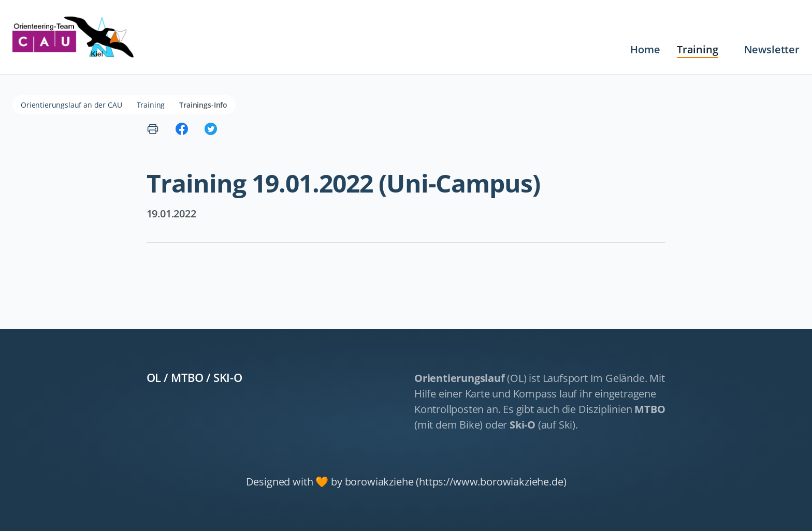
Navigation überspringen (277, 42)
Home (645, 49)
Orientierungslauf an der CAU (71, 105)
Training (698, 49)
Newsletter (772, 49)
